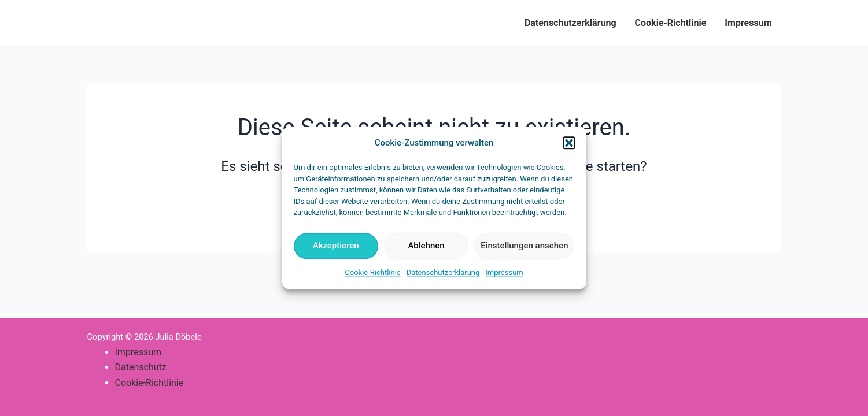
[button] (569, 143)
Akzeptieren (336, 246)
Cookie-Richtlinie (372, 272)
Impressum (504, 272)
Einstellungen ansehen (524, 246)
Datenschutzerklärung (443, 272)
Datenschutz (141, 367)
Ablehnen (426, 246)
